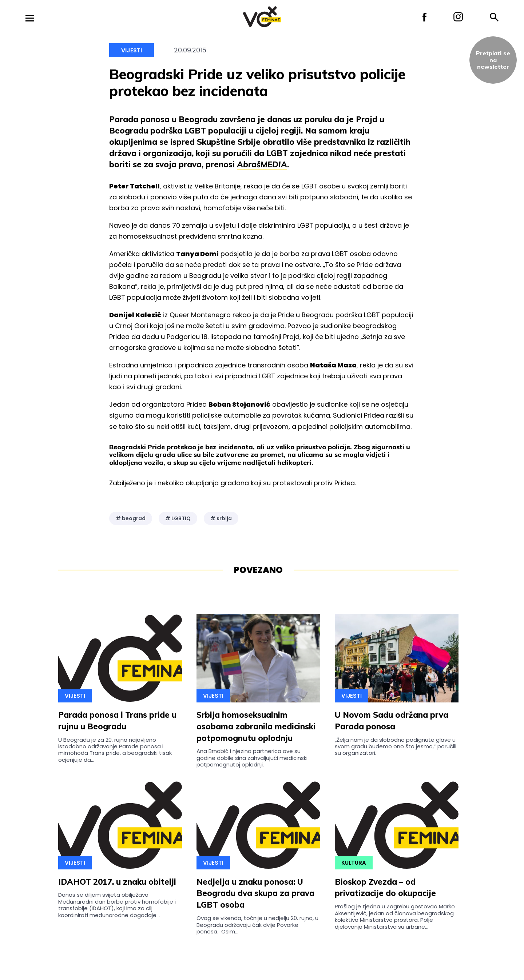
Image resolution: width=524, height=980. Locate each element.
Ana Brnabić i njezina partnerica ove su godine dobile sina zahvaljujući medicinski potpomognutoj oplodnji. (252, 758)
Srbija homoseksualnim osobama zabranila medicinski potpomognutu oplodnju (256, 726)
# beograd (131, 518)
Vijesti (132, 50)
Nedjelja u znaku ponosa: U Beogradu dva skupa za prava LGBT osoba (255, 893)
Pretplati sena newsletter (493, 60)
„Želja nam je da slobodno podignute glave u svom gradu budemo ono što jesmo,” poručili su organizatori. (396, 746)
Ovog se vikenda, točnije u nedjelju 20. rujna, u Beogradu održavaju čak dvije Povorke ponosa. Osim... (257, 925)
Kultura (354, 863)
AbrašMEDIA (262, 164)
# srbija (221, 518)
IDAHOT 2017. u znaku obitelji (117, 882)
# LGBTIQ (178, 518)
